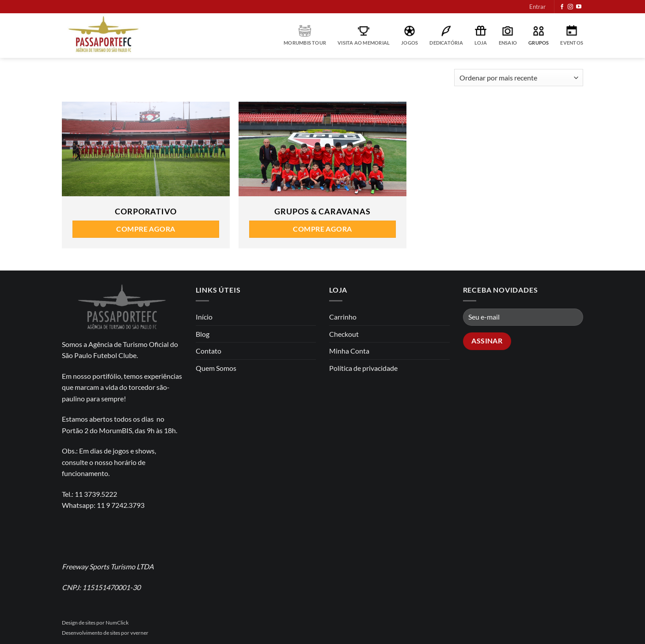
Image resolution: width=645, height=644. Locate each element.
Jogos (410, 35)
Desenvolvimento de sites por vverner (105, 633)
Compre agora (146, 229)
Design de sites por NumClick (95, 623)
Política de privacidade (363, 368)
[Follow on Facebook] (562, 7)
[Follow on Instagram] (570, 7)
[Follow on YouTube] (579, 7)
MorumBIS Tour (305, 35)
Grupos (539, 35)
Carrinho (343, 317)
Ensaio (508, 35)
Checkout (344, 334)
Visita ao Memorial (364, 35)
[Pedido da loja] (519, 78)
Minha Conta (349, 351)
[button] (537, 7)
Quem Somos (216, 368)
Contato (209, 351)
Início (204, 317)
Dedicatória (446, 35)
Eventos (572, 35)
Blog (203, 334)
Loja (481, 35)
